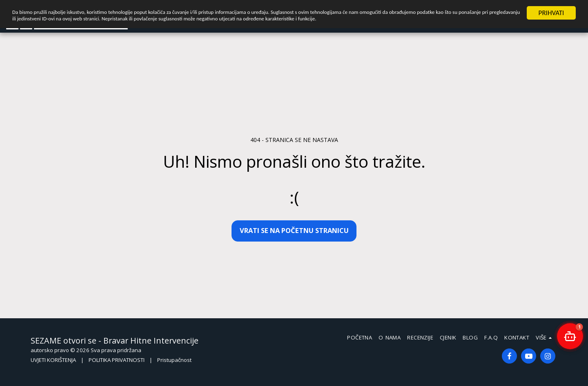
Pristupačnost (174, 360)
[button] (570, 336)
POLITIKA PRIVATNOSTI (117, 360)
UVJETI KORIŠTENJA (53, 360)
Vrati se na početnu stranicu (294, 230)
